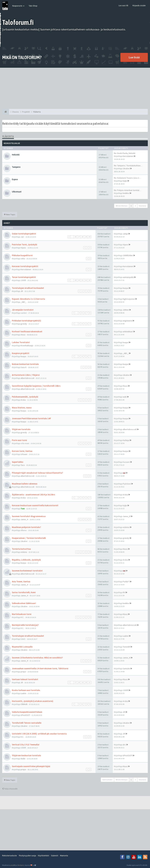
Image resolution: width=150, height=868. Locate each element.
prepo (23, 672)
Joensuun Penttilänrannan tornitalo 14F (31, 418)
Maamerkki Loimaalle (22, 647)
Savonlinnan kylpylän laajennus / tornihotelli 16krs (36, 386)
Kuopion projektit (21, 353)
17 (75, 682)
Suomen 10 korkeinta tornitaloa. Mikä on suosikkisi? (37, 658)
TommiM (126, 647)
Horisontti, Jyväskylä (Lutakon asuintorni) (33, 701)
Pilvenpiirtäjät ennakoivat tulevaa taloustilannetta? (37, 473)
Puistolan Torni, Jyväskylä (24, 245)
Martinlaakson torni (22, 614)
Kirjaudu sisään (139, 5)
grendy (24, 324)
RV (124, 592)
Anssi (23, 335)
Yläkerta (8, 137)
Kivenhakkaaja (27, 345)
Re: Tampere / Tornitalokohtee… (128, 166)
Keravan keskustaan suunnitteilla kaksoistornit (35, 505)
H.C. (22, 617)
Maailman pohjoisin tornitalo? (26, 527)
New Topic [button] (10, 214)
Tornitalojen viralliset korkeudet (28, 288)
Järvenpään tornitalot (23, 310)
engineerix (127, 321)
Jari (22, 237)
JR (22, 291)
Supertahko (18, 462)
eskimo (126, 527)
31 (82, 280)
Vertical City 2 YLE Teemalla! (26, 745)
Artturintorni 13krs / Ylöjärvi (26, 375)
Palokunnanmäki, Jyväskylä (25, 397)
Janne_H (24, 519)
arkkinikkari (128, 332)
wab (125, 397)
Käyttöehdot (44, 856)
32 (86, 280)
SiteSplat (21, 865)
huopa (125, 288)
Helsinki (16, 155)
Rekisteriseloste (10, 856)
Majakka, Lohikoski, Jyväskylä (26, 560)
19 (82, 682)
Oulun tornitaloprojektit (24, 234)
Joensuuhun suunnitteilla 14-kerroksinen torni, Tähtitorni (40, 668)
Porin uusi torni (19, 440)
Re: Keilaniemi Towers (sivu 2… (127, 178)
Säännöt (55, 856)
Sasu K (24, 367)
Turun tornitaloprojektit (24, 277)
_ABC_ (23, 302)
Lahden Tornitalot (21, 342)
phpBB (13, 865)
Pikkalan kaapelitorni (22, 255)
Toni (23, 509)
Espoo (15, 179)
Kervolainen (128, 156)
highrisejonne (129, 299)
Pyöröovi (127, 484)
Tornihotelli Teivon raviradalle (27, 723)
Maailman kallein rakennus (25, 484)
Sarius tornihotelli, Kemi (24, 592)
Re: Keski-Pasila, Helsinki (125, 153)
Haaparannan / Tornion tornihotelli (29, 538)
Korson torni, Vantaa (22, 451)
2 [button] (135, 206)
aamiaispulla (128, 277)
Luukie (126, 636)
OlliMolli (24, 704)
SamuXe (126, 669)
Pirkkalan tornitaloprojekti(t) (26, 321)
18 (79, 682)
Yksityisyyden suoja (27, 856)
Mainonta (64, 856)
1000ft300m (128, 255)
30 (90, 237)
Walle (23, 759)
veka (23, 259)
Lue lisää (134, 57)
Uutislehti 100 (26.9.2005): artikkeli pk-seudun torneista (39, 734)
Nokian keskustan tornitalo (25, 364)
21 (90, 682)
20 (86, 682)
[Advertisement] (75, 88)
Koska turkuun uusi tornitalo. (26, 690)
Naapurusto (18, 6)
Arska (23, 400)
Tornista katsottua (21, 549)
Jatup (125, 234)
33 (90, 280)
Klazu (125, 386)
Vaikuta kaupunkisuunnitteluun (27, 712)
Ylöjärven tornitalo (21, 429)
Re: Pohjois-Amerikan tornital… (128, 190)
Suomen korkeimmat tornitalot (27, 571)
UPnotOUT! (25, 715)
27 (79, 237)
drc (124, 745)
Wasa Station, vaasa (22, 408)
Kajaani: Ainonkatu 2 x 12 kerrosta (28, 299)
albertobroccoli (27, 378)
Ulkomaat (17, 192)
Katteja (126, 440)
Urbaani (24, 454)
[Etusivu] (6, 112)
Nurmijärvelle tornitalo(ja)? (25, 625)
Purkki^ (126, 582)
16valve (126, 168)
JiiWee (126, 310)
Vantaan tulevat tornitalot (25, 679)
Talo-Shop (33, 6)
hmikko (126, 193)
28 (82, 237)
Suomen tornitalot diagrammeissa (29, 516)
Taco (23, 465)
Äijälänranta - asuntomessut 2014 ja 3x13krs (33, 495)
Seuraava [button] (142, 206)
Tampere (16, 167)
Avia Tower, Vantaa (21, 581)
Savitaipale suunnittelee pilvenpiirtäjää (31, 766)
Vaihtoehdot (107, 780)
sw (124, 473)
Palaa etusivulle (10, 789)
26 (75, 237)
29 (86, 237)
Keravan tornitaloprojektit (25, 266)
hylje (125, 181)
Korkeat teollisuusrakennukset (27, 331)
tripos (23, 248)
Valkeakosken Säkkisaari (24, 603)
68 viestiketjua (122, 206)
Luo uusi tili (123, 5)
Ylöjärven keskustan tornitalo (26, 755)
